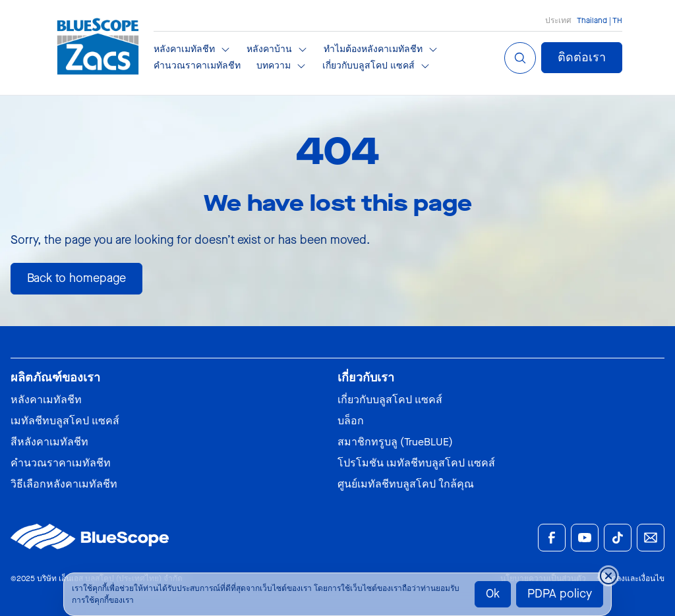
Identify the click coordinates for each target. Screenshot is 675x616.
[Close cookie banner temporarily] (608, 576)
